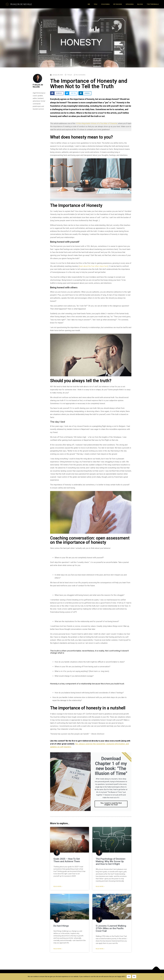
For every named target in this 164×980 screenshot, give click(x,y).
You (96, 4)
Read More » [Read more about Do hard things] (58, 949)
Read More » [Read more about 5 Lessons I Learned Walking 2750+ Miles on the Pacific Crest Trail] (100, 949)
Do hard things (61, 926)
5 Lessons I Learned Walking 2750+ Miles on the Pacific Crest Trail (111, 928)
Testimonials (153, 4)
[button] (57, 93)
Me (89, 4)
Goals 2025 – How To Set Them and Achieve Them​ (67, 860)
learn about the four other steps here (94, 266)
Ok (129, 976)
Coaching (105, 4)
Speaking (130, 4)
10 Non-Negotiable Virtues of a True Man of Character (96, 123)
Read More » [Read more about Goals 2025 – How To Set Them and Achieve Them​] (58, 886)
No (134, 976)
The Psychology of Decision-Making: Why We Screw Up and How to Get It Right (111, 861)
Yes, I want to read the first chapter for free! (111, 804)
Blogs (140, 4)
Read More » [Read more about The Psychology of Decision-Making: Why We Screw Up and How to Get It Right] (100, 886)
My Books (118, 4)
